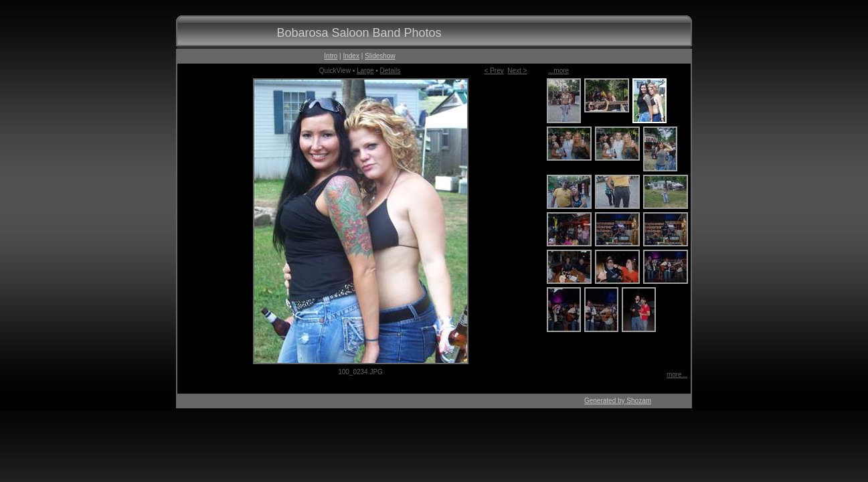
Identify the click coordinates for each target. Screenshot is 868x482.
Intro (331, 56)
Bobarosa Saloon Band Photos (359, 33)
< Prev (494, 71)
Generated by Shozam (618, 401)
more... (677, 375)
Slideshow (380, 56)
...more (558, 71)
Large (365, 71)
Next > (517, 71)
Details (390, 71)
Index (351, 56)
